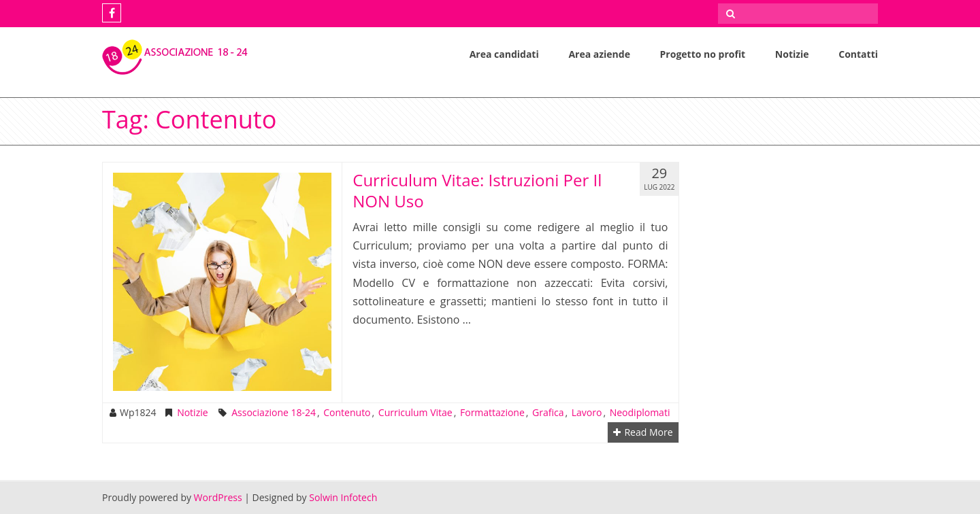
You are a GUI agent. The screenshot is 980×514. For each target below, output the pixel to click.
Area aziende (599, 54)
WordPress (218, 497)
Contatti (858, 54)
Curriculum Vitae (415, 413)
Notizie (792, 54)
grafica (548, 413)
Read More (643, 432)
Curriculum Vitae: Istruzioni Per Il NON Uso (477, 190)
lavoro (587, 413)
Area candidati (504, 54)
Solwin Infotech (343, 497)
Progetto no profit (703, 54)
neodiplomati (640, 413)
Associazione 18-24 (274, 413)
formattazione (492, 413)
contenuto (347, 413)
